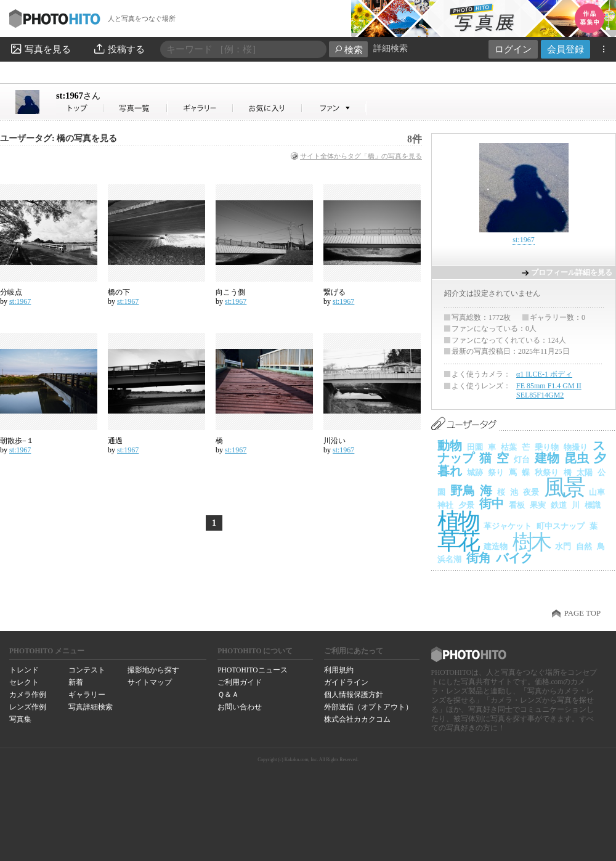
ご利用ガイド (240, 682)
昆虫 (577, 458)
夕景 (466, 505)
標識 (593, 505)
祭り (496, 472)
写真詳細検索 (91, 707)
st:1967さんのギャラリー (201, 108)
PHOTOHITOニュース (252, 670)
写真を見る (40, 49)
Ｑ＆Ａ (228, 695)
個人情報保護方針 (354, 695)
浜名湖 (449, 559)
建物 (547, 458)
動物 (450, 446)
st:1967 (78, 96)
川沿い (334, 441)
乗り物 (547, 447)
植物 (458, 521)
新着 (76, 682)
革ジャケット (508, 526)
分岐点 (11, 292)
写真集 (20, 719)
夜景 (531, 492)
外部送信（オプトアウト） (368, 707)
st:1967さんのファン (334, 108)
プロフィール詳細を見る (572, 272)
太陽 (585, 472)
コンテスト (87, 670)
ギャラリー (87, 695)
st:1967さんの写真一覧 (136, 108)
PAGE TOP (582, 613)
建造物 (496, 546)
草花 (458, 541)
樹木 (531, 542)
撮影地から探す (153, 670)
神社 (445, 505)
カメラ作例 (28, 695)
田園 (475, 447)
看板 (517, 505)
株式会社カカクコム (357, 719)
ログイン (513, 49)
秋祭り (547, 472)
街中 (492, 504)
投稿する (119, 49)
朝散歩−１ (17, 441)
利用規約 (339, 670)
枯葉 (509, 447)
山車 (597, 492)
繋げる (334, 292)
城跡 (475, 472)
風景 (564, 488)
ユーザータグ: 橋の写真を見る (59, 138)
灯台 (522, 459)
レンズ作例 (28, 707)
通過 (115, 441)
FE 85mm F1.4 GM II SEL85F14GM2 (549, 391)
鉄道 (559, 505)
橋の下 (119, 292)
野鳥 (463, 491)
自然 (584, 546)
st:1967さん (80, 108)
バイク (514, 558)
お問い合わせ (240, 707)
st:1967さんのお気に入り (268, 108)
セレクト (24, 682)
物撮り (576, 447)
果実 (538, 505)
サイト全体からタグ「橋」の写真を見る (361, 156)
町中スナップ (561, 526)
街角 (479, 558)
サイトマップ (150, 682)
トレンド (24, 670)
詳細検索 (391, 48)
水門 (563, 546)
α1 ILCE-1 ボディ (544, 374)
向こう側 (230, 292)
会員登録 (565, 49)
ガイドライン (346, 682)
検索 (348, 50)
